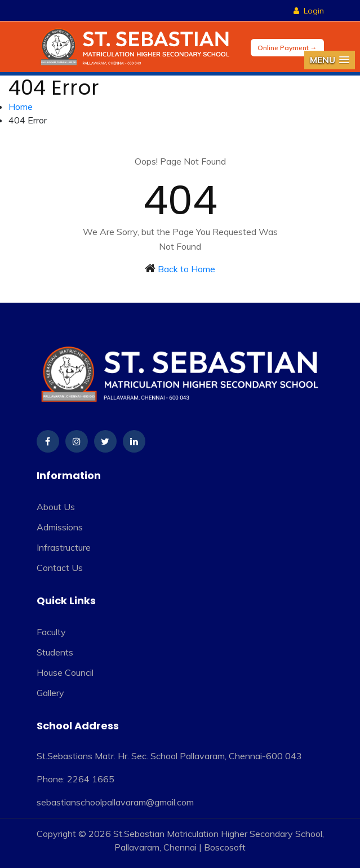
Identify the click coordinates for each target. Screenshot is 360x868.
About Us (56, 507)
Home (21, 107)
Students (55, 652)
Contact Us (60, 568)
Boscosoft (225, 847)
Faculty (51, 632)
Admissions (60, 527)
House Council (65, 672)
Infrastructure (64, 547)
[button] (330, 60)
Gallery (50, 693)
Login (309, 11)
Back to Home (186, 269)
